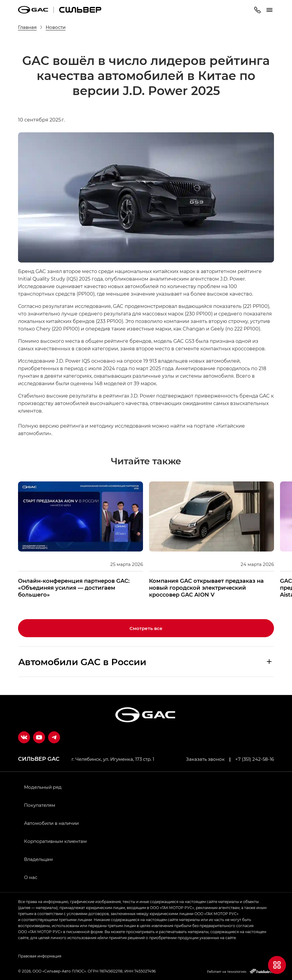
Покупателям (40, 805)
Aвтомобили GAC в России (82, 662)
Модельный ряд (43, 787)
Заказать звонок (205, 759)
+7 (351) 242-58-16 (255, 759)
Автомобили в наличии (51, 823)
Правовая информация (40, 956)
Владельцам (38, 859)
